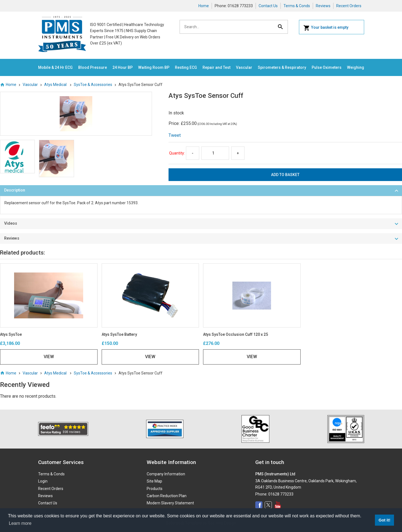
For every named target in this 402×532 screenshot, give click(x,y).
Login (43, 481)
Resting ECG (186, 67)
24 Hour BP (123, 67)
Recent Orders (349, 6)
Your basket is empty (326, 28)
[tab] (201, 191)
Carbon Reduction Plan (167, 496)
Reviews (323, 6)
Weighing (356, 67)
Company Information (166, 474)
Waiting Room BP (154, 67)
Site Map (154, 481)
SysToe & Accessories (93, 85)
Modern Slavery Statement (170, 503)
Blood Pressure (93, 67)
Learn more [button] (20, 523)
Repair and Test (216, 67)
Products (155, 489)
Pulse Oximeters (327, 67)
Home (204, 6)
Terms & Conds (297, 6)
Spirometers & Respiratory (282, 67)
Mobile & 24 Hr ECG (55, 67)
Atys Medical (56, 85)
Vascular (244, 67)
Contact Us (268, 6)
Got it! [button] (384, 520)
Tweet (175, 135)
